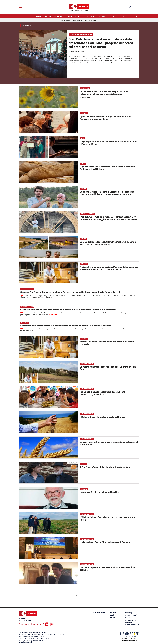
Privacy (124, 638)
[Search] (137, 16)
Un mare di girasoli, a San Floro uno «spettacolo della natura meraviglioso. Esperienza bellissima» (105, 93)
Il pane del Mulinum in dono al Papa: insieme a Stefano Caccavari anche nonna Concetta (105, 118)
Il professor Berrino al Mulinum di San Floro (100, 492)
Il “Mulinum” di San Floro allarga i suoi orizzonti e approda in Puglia (108, 518)
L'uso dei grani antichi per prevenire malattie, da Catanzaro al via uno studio (109, 443)
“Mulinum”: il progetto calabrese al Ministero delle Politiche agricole (108, 569)
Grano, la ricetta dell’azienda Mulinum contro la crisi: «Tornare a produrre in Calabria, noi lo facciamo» (68, 310)
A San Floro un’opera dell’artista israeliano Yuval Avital (105, 467)
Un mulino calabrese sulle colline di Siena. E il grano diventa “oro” (108, 368)
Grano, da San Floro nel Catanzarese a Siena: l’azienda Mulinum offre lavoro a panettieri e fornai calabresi (70, 292)
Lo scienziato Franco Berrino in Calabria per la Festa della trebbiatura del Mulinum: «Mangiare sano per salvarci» (107, 193)
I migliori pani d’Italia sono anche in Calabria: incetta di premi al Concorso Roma (109, 143)
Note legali (133, 638)
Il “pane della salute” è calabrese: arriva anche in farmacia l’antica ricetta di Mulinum (107, 168)
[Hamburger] (20, 6)
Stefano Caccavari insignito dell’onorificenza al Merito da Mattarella (107, 343)
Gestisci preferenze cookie (129, 640)
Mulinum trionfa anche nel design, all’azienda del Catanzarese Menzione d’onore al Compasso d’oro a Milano (109, 268)
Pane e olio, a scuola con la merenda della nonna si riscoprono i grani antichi (103, 393)
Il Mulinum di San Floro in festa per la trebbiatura (103, 417)
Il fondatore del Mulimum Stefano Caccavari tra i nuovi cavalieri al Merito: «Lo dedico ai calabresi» (66, 326)
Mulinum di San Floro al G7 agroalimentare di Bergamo (105, 542)
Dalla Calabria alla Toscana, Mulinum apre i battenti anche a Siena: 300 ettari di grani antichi (108, 243)
